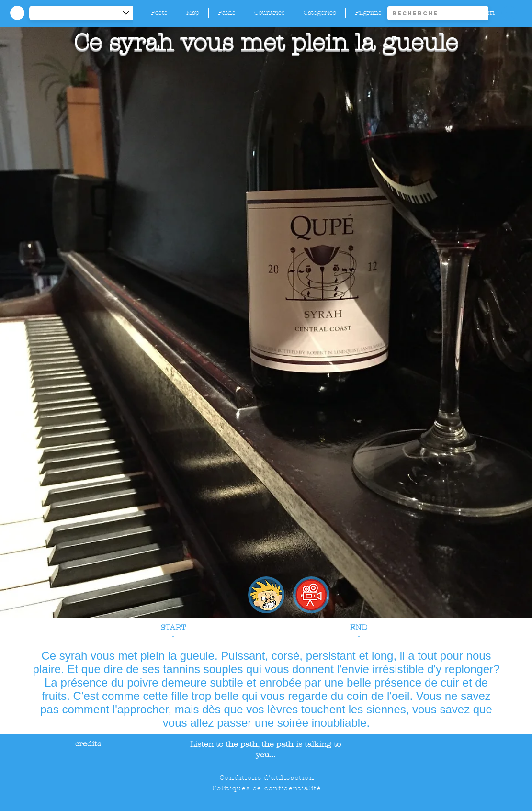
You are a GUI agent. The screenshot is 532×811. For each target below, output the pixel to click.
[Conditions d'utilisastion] (268, 778)
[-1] (84, 13)
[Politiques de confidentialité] (267, 788)
